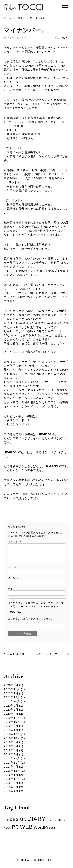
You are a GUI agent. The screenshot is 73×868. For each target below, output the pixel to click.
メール (13, 578)
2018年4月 (11, 750)
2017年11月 (12, 763)
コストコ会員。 (17, 654)
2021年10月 (12, 701)
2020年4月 (11, 714)
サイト (12, 589)
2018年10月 (12, 738)
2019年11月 (12, 718)
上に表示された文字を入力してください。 (32, 619)
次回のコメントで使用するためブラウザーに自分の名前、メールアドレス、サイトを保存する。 (36, 605)
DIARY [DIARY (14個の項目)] (37, 819)
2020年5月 (11, 710)
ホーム (8, 18)
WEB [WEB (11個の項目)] (26, 827)
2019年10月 (12, 722)
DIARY (65, 38)
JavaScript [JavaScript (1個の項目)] (60, 820)
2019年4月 (11, 730)
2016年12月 (12, 771)
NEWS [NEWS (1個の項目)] (7, 828)
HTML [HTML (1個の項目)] (50, 820)
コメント (15, 542)
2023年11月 (12, 689)
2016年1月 (11, 775)
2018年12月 (12, 734)
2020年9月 (11, 706)
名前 (12, 567)
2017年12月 (12, 758)
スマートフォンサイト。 (50, 654)
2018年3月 (11, 754)
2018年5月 (11, 746)
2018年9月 (11, 742)
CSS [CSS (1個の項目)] (6, 820)
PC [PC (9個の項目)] (15, 827)
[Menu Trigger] (65, 7)
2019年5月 (11, 726)
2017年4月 (11, 767)
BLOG (22, 18)
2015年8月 (11, 783)
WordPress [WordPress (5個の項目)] (45, 827)
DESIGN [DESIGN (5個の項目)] (18, 819)
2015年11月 (12, 779)
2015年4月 (11, 791)
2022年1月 (11, 693)
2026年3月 (11, 685)
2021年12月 (12, 697)
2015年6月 (11, 787)
